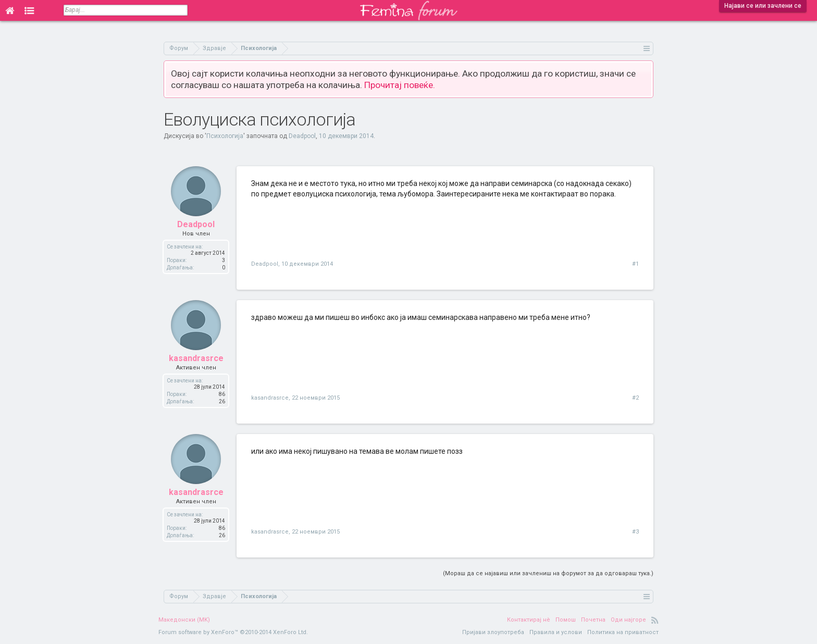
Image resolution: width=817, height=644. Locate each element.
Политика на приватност (623, 632)
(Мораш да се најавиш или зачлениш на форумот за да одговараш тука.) (548, 573)
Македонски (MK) (184, 620)
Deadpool (302, 136)
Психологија (225, 136)
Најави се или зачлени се (763, 6)
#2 (635, 398)
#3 (635, 532)
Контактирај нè (529, 620)
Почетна (593, 620)
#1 (635, 264)
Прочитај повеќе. (400, 85)
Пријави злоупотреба (493, 632)
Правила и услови (556, 632)
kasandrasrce (196, 358)
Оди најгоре (628, 620)
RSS (655, 620)
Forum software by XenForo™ (233, 632)
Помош (566, 620)
